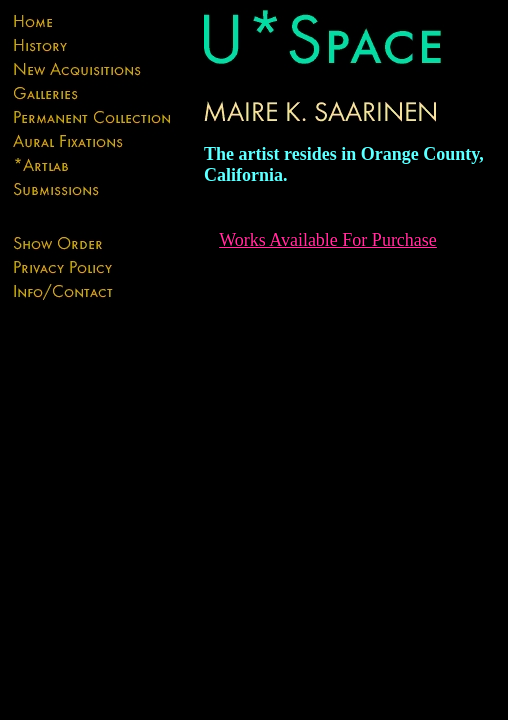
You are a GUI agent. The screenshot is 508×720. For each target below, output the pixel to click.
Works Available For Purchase (328, 240)
